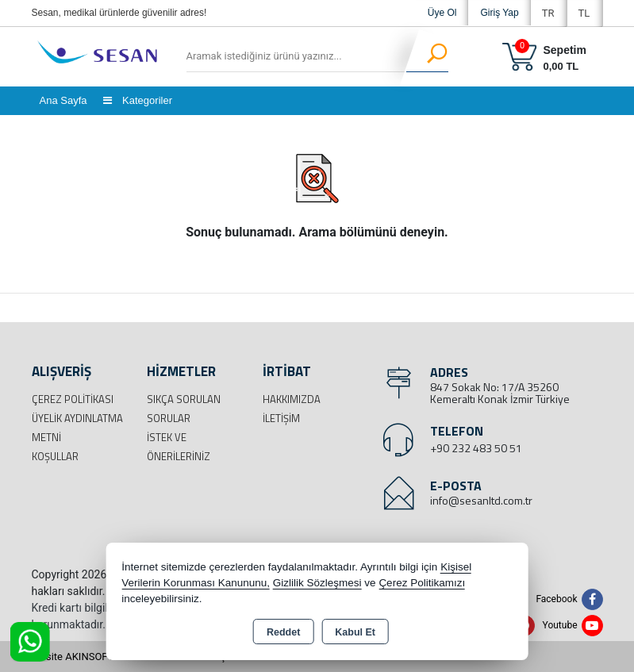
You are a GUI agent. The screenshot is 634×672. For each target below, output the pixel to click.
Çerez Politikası (73, 399)
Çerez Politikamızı (422, 583)
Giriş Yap (499, 13)
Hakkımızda (292, 399)
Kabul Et (355, 632)
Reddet (283, 632)
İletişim (281, 418)
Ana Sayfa (63, 100)
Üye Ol (442, 13)
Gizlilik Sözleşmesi (317, 583)
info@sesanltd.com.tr (481, 500)
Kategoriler (138, 100)
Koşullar (55, 456)
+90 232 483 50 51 (476, 448)
